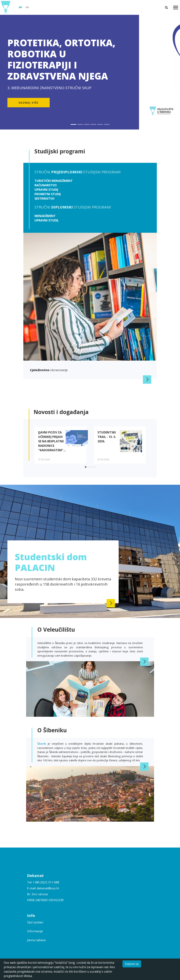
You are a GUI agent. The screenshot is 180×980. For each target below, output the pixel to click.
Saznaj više (29, 103)
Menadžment (45, 216)
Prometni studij (48, 194)
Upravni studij (46, 190)
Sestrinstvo (44, 199)
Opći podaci (35, 922)
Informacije (35, 931)
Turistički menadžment (54, 181)
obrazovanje (49, 370)
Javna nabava (36, 940)
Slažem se (132, 964)
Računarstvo (46, 185)
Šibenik (42, 744)
